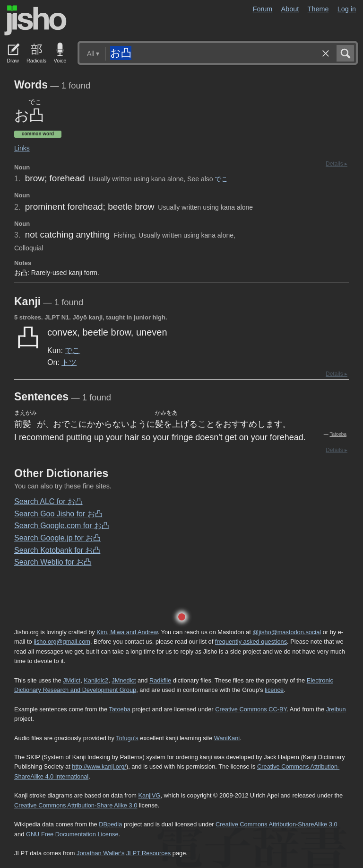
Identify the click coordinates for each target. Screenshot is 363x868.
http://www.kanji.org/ (99, 766)
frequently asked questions (251, 642)
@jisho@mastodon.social (287, 632)
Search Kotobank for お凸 (57, 550)
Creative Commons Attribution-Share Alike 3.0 (76, 805)
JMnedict (124, 680)
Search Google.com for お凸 (62, 526)
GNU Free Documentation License (72, 834)
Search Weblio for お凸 (53, 562)
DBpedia (110, 824)
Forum (263, 9)
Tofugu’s (127, 738)
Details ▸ (337, 164)
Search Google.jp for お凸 (57, 538)
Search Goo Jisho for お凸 (58, 514)
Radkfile (160, 680)
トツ (69, 362)
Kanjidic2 (96, 680)
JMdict (72, 680)
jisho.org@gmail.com (62, 642)
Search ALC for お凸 (48, 501)
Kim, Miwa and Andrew (127, 632)
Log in (347, 9)
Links (22, 148)
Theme (318, 9)
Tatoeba (338, 434)
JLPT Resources (148, 853)
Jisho (35, 20)
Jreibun (336, 709)
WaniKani (227, 738)
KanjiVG (149, 795)
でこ (221, 179)
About (290, 9)
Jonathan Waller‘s (100, 853)
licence (274, 690)
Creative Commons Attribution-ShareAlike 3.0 (276, 824)
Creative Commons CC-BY (251, 709)
